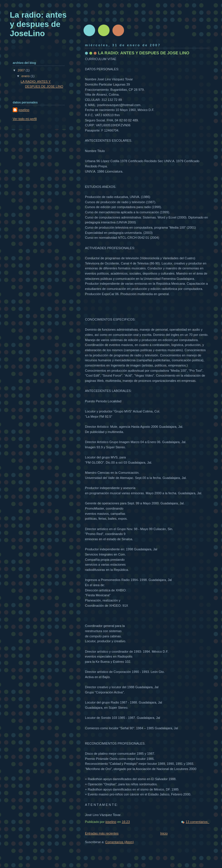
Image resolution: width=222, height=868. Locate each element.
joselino (24, 110)
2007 (22, 70)
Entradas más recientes (102, 833)
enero (26, 76)
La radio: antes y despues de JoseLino (38, 24)
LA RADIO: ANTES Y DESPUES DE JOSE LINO (144, 53)
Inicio (164, 833)
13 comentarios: (197, 822)
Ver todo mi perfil (25, 119)
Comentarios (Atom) (120, 842)
